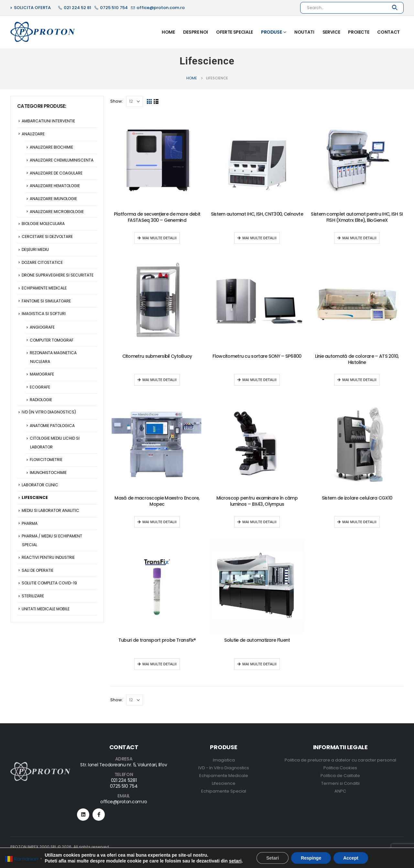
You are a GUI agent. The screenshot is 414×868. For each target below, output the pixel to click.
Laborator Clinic (40, 485)
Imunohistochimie (48, 473)
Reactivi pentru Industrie (48, 557)
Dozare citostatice (42, 262)
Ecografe (40, 387)
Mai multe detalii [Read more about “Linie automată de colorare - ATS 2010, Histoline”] (359, 380)
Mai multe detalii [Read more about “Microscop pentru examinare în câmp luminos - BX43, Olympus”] (259, 522)
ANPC (340, 791)
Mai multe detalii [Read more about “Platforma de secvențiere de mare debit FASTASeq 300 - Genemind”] (159, 238)
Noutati (304, 32)
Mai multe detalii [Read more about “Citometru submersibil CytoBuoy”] (159, 380)
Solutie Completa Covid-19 (49, 583)
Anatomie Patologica (52, 426)
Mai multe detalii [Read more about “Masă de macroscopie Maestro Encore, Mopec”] (159, 522)
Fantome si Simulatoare (46, 301)
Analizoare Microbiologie (57, 212)
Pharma (30, 523)
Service (331, 32)
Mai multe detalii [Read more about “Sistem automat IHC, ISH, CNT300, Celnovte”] (259, 238)
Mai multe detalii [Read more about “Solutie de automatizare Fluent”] (259, 664)
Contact (388, 32)
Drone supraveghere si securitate (58, 275)
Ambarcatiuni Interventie (48, 121)
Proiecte (359, 32)
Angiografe (42, 327)
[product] (157, 160)
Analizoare (33, 134)
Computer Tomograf (52, 340)
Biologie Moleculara (43, 224)
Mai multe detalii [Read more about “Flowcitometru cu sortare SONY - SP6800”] (259, 380)
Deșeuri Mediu (35, 249)
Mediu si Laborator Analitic (50, 510)
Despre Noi (196, 32)
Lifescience (35, 497)
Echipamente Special (224, 791)
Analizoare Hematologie (55, 186)
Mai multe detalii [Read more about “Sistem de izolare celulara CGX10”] (359, 522)
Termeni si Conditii (340, 783)
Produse (272, 32)
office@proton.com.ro (124, 802)
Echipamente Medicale (44, 288)
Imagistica (224, 760)
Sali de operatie (38, 570)
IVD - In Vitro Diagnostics (224, 768)
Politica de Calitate (340, 776)
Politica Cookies (340, 768)
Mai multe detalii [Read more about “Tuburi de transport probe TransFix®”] (159, 664)
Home (168, 32)
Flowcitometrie (46, 460)
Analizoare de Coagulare (56, 173)
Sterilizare (33, 596)
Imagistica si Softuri (44, 314)
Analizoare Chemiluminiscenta (62, 160)
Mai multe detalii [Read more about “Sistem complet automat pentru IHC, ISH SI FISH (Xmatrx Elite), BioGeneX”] (359, 238)
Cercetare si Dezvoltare (47, 237)
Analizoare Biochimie (51, 147)
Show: (117, 101)
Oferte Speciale (234, 32)
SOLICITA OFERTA (31, 8)
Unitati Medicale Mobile (46, 609)
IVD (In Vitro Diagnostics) (49, 412)
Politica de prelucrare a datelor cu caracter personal (340, 760)
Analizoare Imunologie (53, 199)
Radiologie (41, 400)
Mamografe (42, 374)
